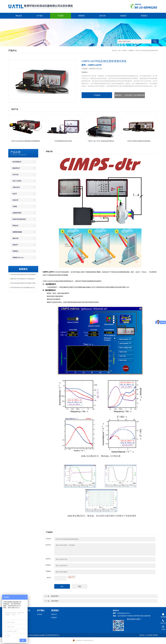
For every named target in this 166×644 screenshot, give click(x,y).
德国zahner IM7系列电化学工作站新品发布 (23, 279)
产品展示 (61, 16)
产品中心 (125, 51)
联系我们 (144, 16)
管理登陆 (155, 635)
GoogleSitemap (37, 635)
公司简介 (40, 614)
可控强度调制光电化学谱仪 (63, 141)
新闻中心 (26, 610)
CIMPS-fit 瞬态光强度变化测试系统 (139, 141)
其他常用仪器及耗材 (19, 219)
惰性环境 (15, 238)
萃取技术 (15, 226)
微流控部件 (55, 596)
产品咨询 (97, 95)
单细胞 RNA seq (18, 258)
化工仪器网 (149, 635)
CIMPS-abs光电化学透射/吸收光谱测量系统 (25, 141)
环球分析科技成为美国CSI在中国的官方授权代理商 (24, 283)
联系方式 (54, 614)
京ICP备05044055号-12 (52, 635)
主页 (119, 51)
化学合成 (15, 175)
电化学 (15, 194)
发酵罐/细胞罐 (17, 232)
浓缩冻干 (15, 245)
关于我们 (40, 16)
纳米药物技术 (17, 162)
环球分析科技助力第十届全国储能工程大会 (23, 288)
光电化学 (131, 51)
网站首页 (19, 16)
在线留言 (123, 16)
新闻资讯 (82, 16)
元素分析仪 (16, 187)
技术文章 (102, 16)
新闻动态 (25, 614)
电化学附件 (55, 601)
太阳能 (15, 206)
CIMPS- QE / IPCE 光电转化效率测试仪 (101, 141)
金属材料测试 (17, 213)
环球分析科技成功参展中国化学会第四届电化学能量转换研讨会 (24, 274)
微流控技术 (16, 168)
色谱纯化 (15, 251)
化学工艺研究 (17, 181)
